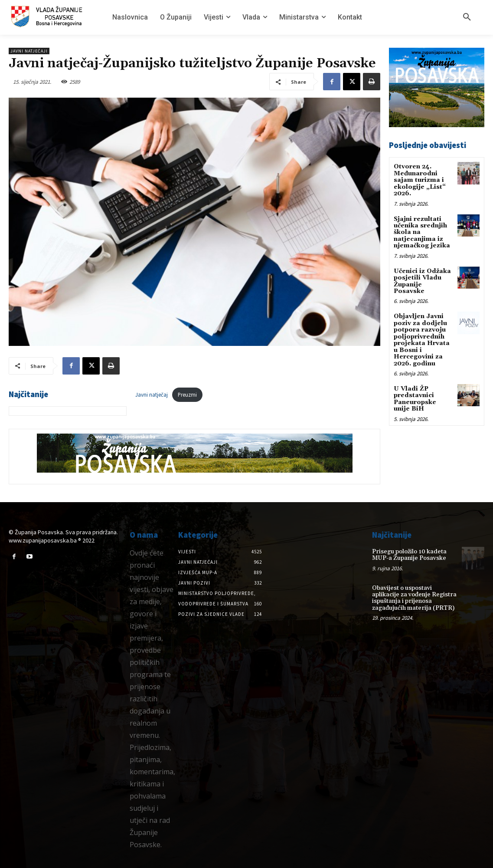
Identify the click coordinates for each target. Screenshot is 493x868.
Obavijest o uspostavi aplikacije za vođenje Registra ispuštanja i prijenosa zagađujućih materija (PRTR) (414, 598)
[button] (467, 17)
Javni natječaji (29, 51)
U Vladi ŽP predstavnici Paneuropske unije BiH (415, 398)
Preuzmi (187, 395)
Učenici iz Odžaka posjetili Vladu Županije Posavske (422, 281)
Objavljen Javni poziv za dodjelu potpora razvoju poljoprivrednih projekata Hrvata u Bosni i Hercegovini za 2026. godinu (422, 340)
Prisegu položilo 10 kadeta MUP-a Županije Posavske (409, 555)
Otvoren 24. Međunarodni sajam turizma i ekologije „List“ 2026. (420, 180)
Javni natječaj (152, 395)
